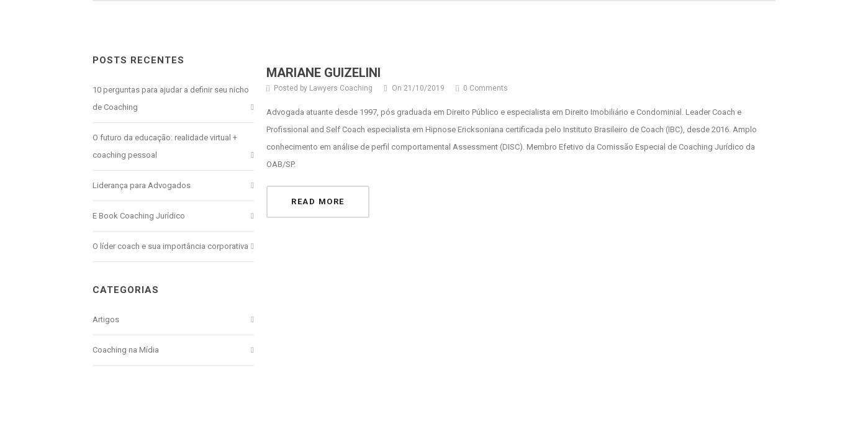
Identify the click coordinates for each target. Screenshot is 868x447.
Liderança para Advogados (142, 185)
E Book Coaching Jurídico (139, 216)
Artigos (106, 319)
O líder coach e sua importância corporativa (170, 246)
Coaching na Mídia (126, 350)
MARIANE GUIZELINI (323, 73)
